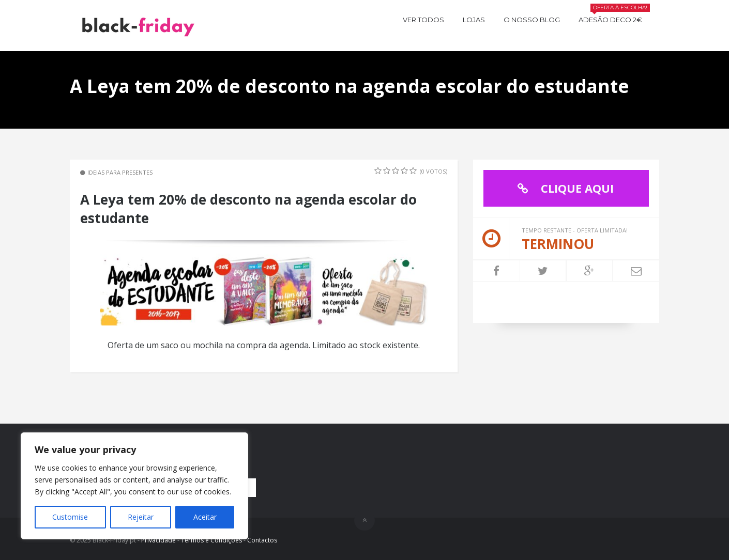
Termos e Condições (211, 540)
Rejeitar (141, 517)
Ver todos (423, 20)
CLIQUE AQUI (563, 188)
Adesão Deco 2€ (614, 18)
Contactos (262, 540)
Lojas (474, 20)
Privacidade (158, 540)
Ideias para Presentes (120, 172)
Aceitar (205, 517)
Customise (70, 517)
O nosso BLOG (532, 20)
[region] (134, 486)
